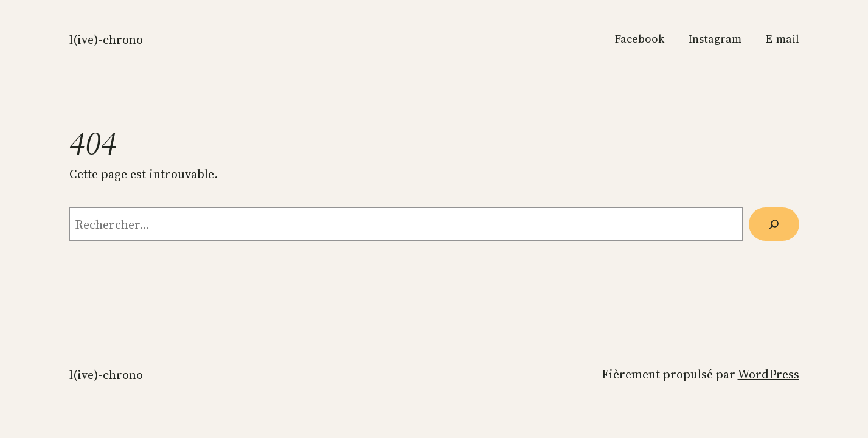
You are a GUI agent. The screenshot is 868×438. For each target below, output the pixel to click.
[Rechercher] (774, 224)
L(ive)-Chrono (106, 40)
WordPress (769, 374)
